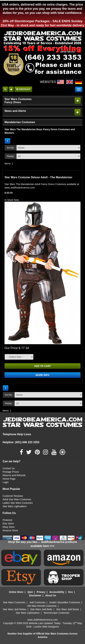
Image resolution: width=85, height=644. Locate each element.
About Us (51, 595)
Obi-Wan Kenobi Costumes (42, 606)
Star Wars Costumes (14, 602)
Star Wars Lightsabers (15, 506)
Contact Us (9, 468)
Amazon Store (10, 530)
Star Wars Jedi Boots (68, 609)
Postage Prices (11, 472)
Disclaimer (35, 595)
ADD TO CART (42, 366)
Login (6, 482)
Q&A (30, 592)
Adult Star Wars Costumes (17, 499)
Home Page (9, 479)
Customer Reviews (13, 496)
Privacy (41, 592)
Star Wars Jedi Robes (15, 609)
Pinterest (7, 520)
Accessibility (57, 592)
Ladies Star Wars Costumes (18, 503)
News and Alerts (15, 111)
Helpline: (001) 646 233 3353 (21, 442)
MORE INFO (42, 375)
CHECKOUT (23, 89)
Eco (71, 592)
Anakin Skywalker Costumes (65, 602)
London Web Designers (46, 627)
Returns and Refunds (14, 475)
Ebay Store (9, 527)
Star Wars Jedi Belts (41, 609)
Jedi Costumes (37, 602)
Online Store (16, 592)
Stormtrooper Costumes (56, 613)
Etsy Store (8, 523)
